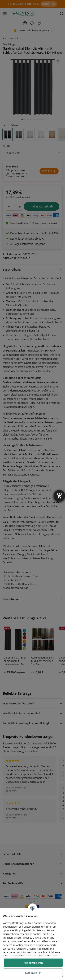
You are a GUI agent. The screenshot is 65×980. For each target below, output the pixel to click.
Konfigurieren (33, 973)
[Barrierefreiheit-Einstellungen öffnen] (59, 496)
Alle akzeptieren (33, 963)
